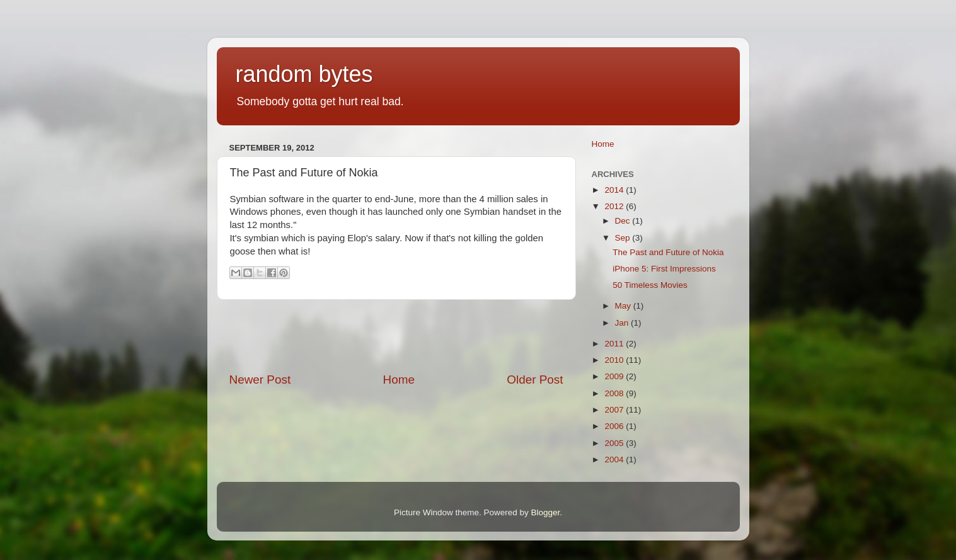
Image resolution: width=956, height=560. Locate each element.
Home (399, 380)
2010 (615, 360)
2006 (615, 426)
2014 (615, 190)
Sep (624, 238)
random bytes (304, 74)
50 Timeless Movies (650, 285)
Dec (624, 221)
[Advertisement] (396, 336)
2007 (615, 410)
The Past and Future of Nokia (668, 252)
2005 (615, 443)
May (624, 306)
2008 (615, 393)
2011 (615, 344)
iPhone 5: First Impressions (664, 269)
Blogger (546, 512)
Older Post (535, 380)
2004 (615, 460)
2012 (615, 206)
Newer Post (260, 380)
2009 (615, 376)
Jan (623, 323)
